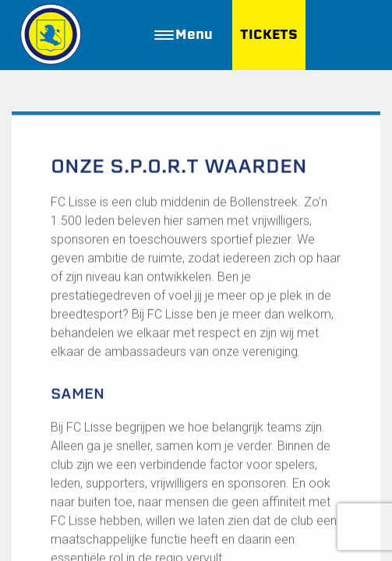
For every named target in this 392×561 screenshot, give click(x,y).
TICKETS (269, 35)
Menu (184, 35)
